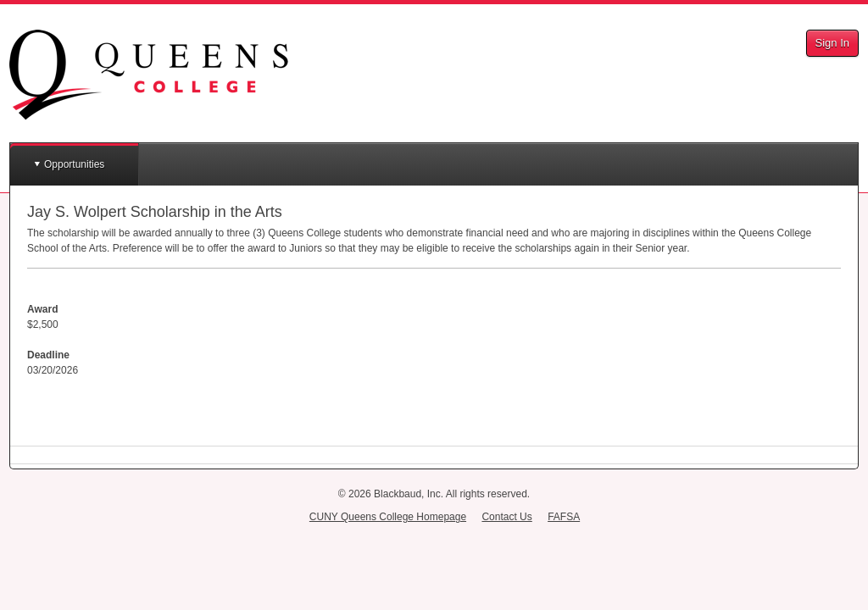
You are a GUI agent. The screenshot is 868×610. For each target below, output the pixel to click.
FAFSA (564, 517)
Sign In (832, 43)
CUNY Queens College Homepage (388, 517)
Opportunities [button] (74, 164)
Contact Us (506, 517)
